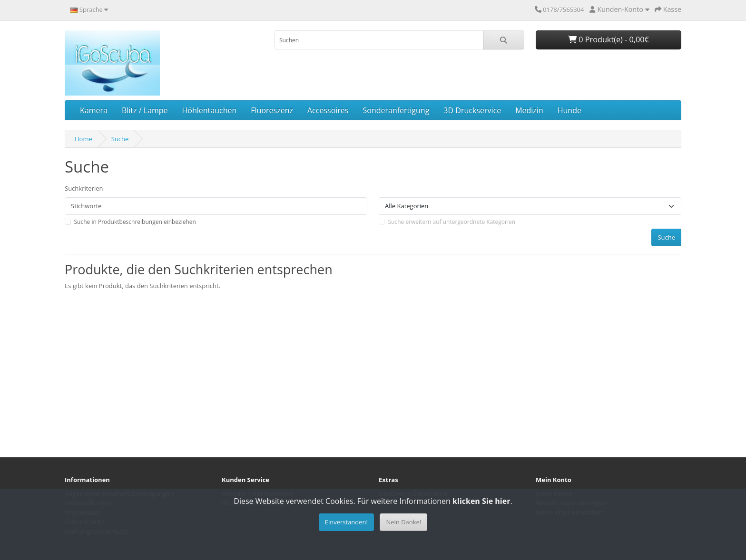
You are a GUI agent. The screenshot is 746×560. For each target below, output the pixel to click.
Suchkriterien (84, 188)
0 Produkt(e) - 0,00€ (609, 39)
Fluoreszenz (272, 110)
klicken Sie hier (481, 501)
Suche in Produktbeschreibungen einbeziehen (135, 222)
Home (83, 139)
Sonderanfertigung (396, 110)
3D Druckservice (472, 110)
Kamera (94, 110)
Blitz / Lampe (145, 110)
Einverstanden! (346, 522)
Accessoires (328, 110)
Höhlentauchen (210, 110)
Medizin (529, 110)
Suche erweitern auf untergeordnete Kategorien (452, 222)
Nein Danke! (403, 522)
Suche (120, 139)
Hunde (569, 110)
